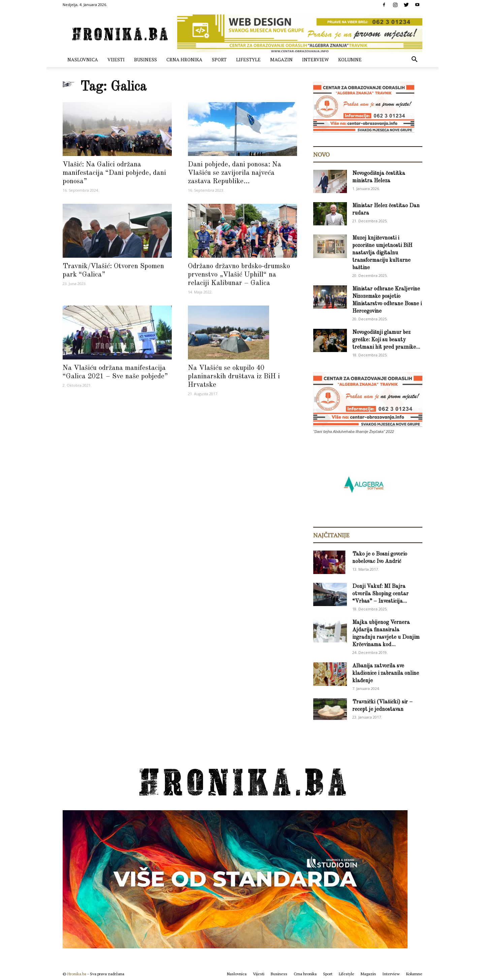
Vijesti (116, 59)
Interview (315, 59)
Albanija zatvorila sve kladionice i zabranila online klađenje (386, 673)
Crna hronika (184, 59)
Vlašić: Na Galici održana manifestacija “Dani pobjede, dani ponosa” (114, 173)
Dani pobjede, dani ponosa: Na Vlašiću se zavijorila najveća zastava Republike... (235, 173)
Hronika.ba (77, 974)
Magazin (281, 59)
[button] (414, 60)
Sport (219, 59)
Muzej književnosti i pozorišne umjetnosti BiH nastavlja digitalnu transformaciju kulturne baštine (382, 253)
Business (145, 59)
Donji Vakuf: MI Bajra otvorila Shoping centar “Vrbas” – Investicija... (380, 594)
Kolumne (350, 59)
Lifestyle (248, 59)
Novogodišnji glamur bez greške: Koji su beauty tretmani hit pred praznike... (386, 340)
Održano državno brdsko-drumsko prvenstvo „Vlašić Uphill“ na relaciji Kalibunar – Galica (239, 275)
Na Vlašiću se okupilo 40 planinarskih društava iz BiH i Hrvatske (234, 376)
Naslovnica (83, 59)
